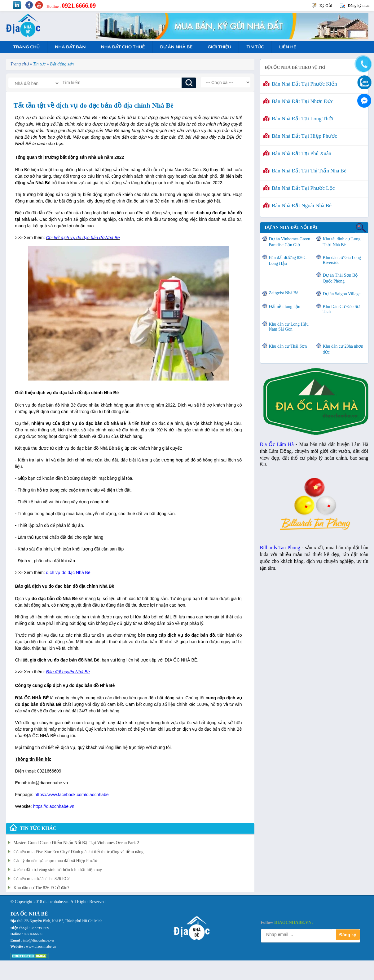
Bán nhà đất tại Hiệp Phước (300, 136)
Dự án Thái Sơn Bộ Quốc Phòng (340, 278)
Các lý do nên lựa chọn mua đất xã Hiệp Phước (56, 861)
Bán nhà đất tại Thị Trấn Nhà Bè (305, 171)
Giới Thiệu (219, 47)
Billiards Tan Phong (280, 548)
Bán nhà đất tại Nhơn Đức (298, 101)
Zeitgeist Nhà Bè (284, 293)
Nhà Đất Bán (70, 47)
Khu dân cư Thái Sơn (288, 346)
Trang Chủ (26, 47)
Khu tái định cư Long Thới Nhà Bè (342, 242)
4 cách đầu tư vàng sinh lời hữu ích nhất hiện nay (58, 870)
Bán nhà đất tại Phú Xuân (297, 153)
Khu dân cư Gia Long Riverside (342, 260)
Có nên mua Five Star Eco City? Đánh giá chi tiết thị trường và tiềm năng (79, 852)
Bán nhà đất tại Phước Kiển (300, 84)
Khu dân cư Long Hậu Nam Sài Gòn (289, 327)
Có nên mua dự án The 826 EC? (42, 879)
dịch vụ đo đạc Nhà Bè (68, 572)
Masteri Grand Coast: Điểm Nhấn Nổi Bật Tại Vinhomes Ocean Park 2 (76, 843)
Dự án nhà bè (176, 47)
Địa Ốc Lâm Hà (277, 444)
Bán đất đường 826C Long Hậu (288, 261)
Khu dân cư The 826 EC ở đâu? (42, 888)
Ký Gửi (326, 5)
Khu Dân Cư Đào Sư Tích (341, 309)
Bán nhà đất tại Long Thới (298, 119)
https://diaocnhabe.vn (54, 806)
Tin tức (255, 47)
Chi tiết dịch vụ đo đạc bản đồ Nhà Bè (83, 238)
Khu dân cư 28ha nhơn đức (343, 349)
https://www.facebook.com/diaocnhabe (72, 795)
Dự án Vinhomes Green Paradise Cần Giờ (290, 242)
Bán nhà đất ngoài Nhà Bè (297, 205)
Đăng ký (348, 935)
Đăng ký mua (359, 5)
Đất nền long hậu (285, 307)
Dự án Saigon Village (342, 294)
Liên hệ (287, 47)
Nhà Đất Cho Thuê (123, 47)
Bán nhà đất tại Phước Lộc (299, 188)
